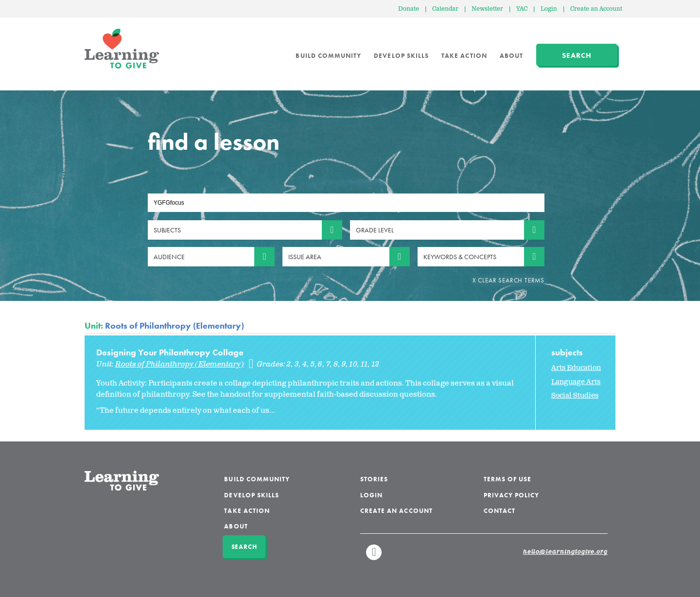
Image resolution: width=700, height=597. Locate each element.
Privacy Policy (512, 495)
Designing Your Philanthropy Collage (170, 352)
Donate (409, 9)
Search (577, 55)
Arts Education (576, 368)
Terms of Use (508, 479)
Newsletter (487, 9)
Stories (374, 479)
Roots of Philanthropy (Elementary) (175, 325)
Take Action (464, 56)
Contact (499, 511)
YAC (522, 9)
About (511, 56)
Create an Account (596, 9)
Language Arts (576, 382)
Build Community (328, 56)
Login (549, 9)
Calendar (445, 9)
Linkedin (374, 557)
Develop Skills (401, 56)
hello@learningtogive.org (565, 552)
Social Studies (575, 395)
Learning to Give (122, 49)
